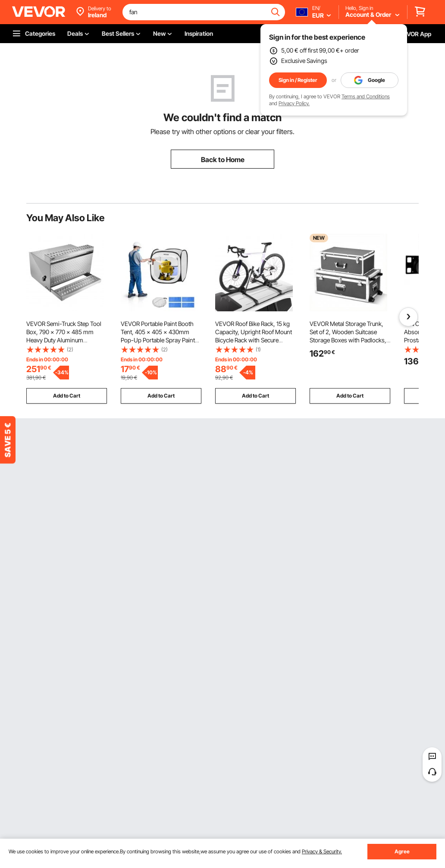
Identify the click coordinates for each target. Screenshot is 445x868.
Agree (402, 851)
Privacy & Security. (322, 851)
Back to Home (223, 160)
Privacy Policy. (294, 103)
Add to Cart (67, 396)
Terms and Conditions (366, 96)
